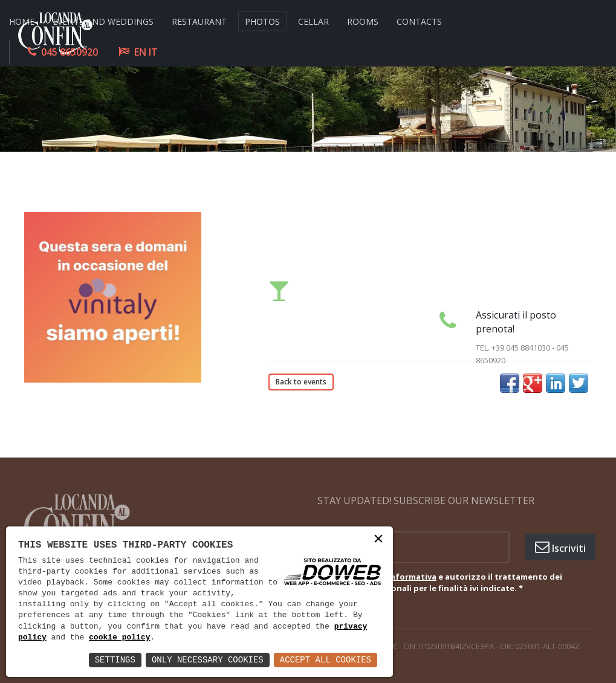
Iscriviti (560, 547)
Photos (262, 21)
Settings (115, 660)
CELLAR (313, 21)
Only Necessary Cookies (208, 660)
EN (140, 51)
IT (153, 51)
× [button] (378, 540)
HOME (22, 21)
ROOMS (363, 21)
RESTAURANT (199, 21)
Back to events (301, 382)
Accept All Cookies (326, 660)
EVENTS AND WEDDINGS (103, 21)
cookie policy (119, 638)
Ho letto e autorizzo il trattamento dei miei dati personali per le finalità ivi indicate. (449, 583)
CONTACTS (419, 21)
